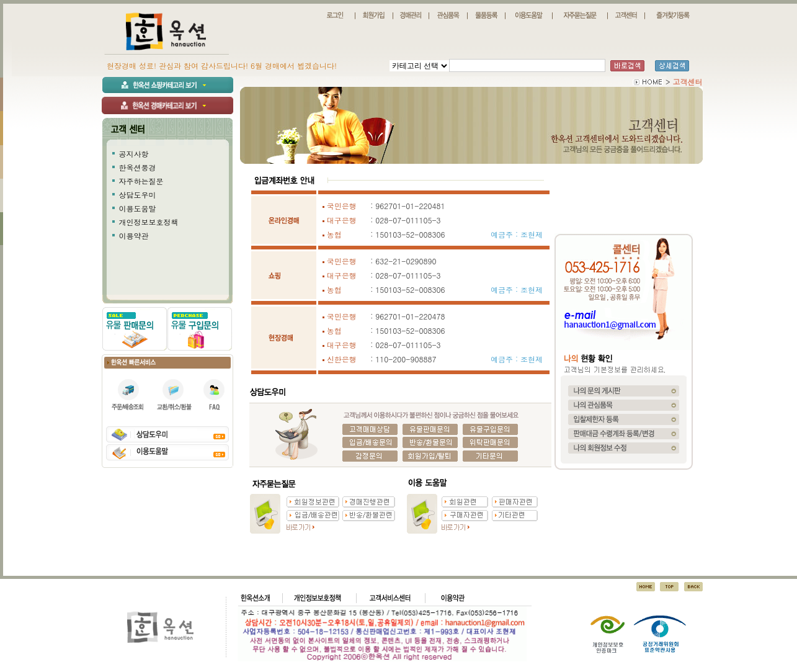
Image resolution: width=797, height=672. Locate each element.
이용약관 (134, 235)
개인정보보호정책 (149, 222)
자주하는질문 (141, 181)
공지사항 (134, 154)
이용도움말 (138, 208)
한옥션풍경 (138, 167)
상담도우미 (138, 195)
